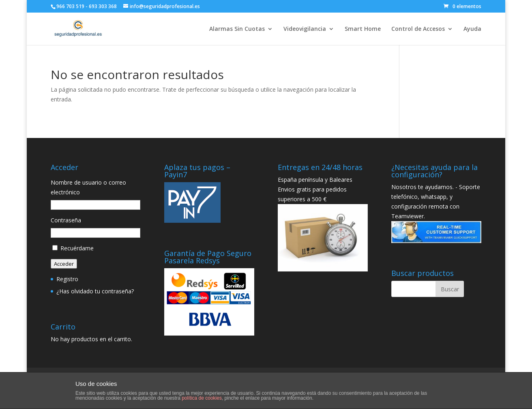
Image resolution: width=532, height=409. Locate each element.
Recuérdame (77, 248)
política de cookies (202, 398)
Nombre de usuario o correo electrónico (88, 187)
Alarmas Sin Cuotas (237, 29)
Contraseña (66, 220)
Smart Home (363, 29)
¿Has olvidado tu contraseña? (95, 291)
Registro (67, 279)
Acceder (64, 264)
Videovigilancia (305, 29)
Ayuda (472, 29)
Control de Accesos (418, 29)
